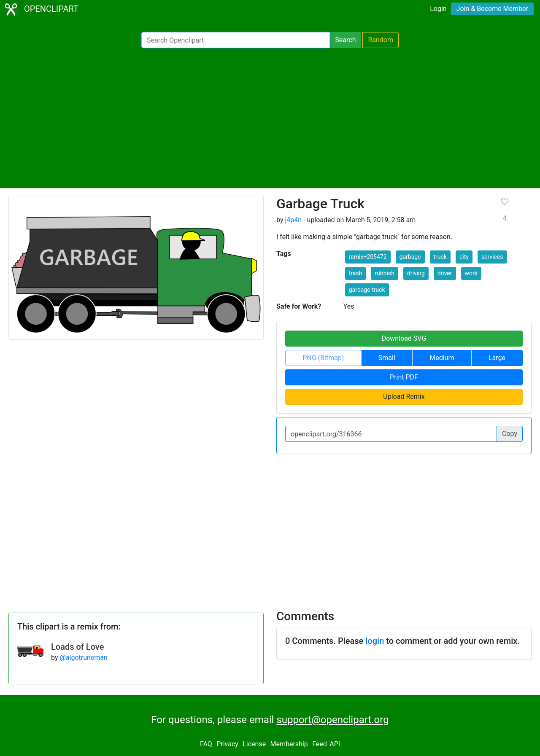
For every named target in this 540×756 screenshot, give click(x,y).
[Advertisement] (270, 118)
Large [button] (497, 358)
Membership (289, 744)
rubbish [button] (385, 273)
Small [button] (387, 358)
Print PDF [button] (404, 377)
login (375, 641)
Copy (510, 434)
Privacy (227, 744)
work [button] (471, 273)
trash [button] (356, 273)
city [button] (464, 257)
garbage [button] (410, 257)
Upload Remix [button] (404, 397)
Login (438, 9)
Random (381, 40)
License (254, 744)
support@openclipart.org (332, 720)
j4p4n (293, 220)
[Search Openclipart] (236, 40)
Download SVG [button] (404, 338)
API (335, 744)
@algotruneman (83, 658)
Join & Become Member (492, 9)
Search (345, 40)
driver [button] (445, 273)
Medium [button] (442, 358)
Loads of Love (77, 647)
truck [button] (440, 257)
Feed (320, 744)
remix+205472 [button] (368, 257)
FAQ (206, 744)
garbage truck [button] (367, 290)
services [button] (492, 257)
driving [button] (416, 273)
